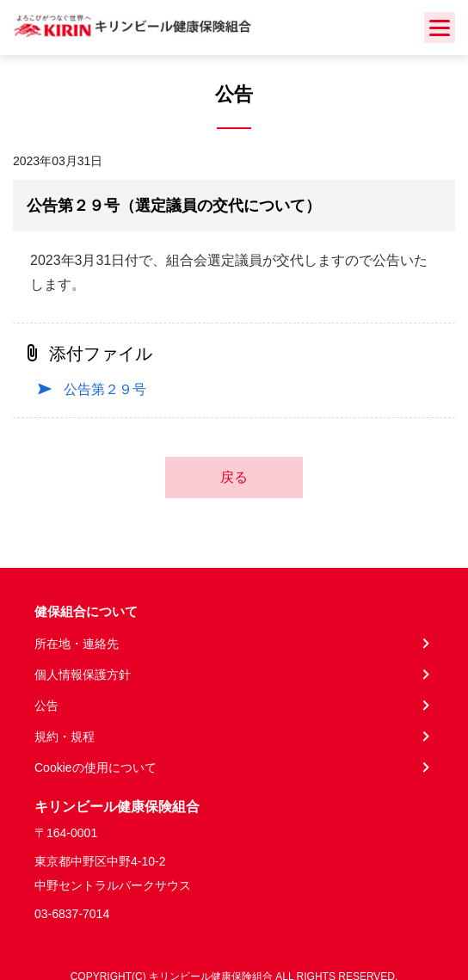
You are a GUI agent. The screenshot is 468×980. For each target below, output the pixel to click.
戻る (234, 477)
